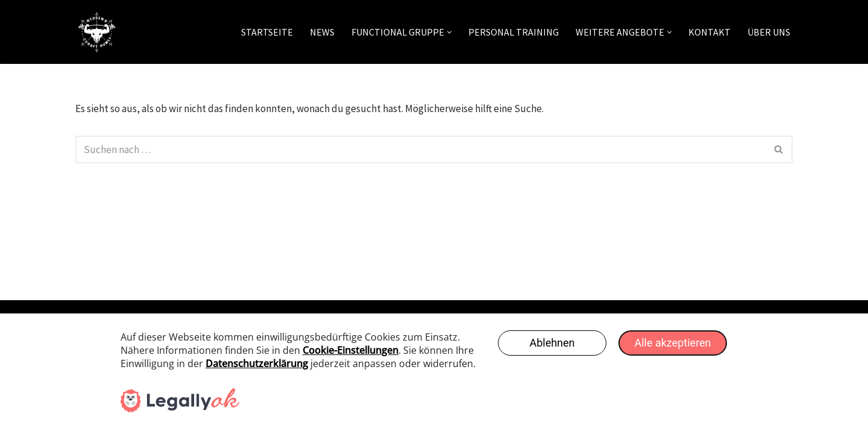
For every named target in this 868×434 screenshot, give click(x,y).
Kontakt (709, 32)
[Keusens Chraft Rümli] (96, 32)
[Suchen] (420, 149)
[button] (449, 32)
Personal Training (514, 32)
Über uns (769, 32)
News (322, 32)
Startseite (267, 32)
